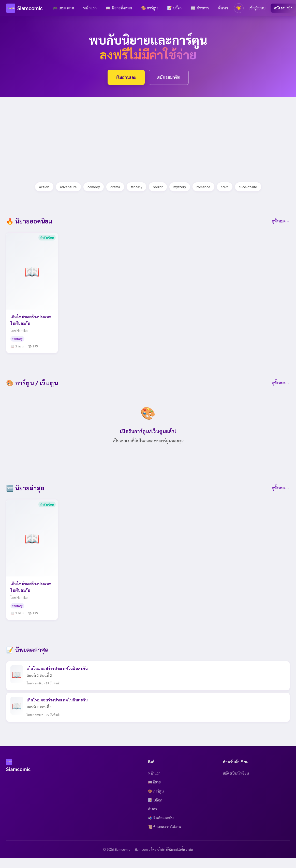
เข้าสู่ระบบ (257, 8)
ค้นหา (223, 8)
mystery (180, 187)
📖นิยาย (154, 782)
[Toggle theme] (239, 8)
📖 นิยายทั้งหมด (119, 8)
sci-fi (225, 187)
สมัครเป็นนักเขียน (236, 773)
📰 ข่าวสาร (200, 8)
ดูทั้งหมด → (281, 221)
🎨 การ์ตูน (150, 8)
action (44, 187)
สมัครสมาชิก (283, 8)
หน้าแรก (90, 8)
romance (203, 187)
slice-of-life (248, 187)
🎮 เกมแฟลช (63, 8)
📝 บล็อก (174, 8)
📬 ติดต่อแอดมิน (161, 818)
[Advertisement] (118, 133)
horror (158, 187)
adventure (68, 187)
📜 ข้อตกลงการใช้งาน (164, 827)
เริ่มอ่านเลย (126, 77)
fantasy (136, 187)
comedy (94, 187)
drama (115, 187)
